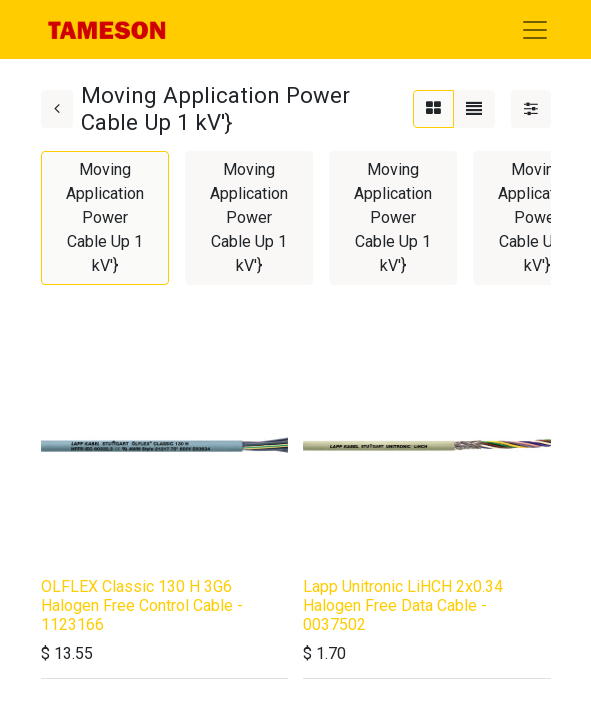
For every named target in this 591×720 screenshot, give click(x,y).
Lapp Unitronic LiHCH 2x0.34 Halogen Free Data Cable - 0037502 (403, 605)
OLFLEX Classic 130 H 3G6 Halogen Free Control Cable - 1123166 (142, 605)
